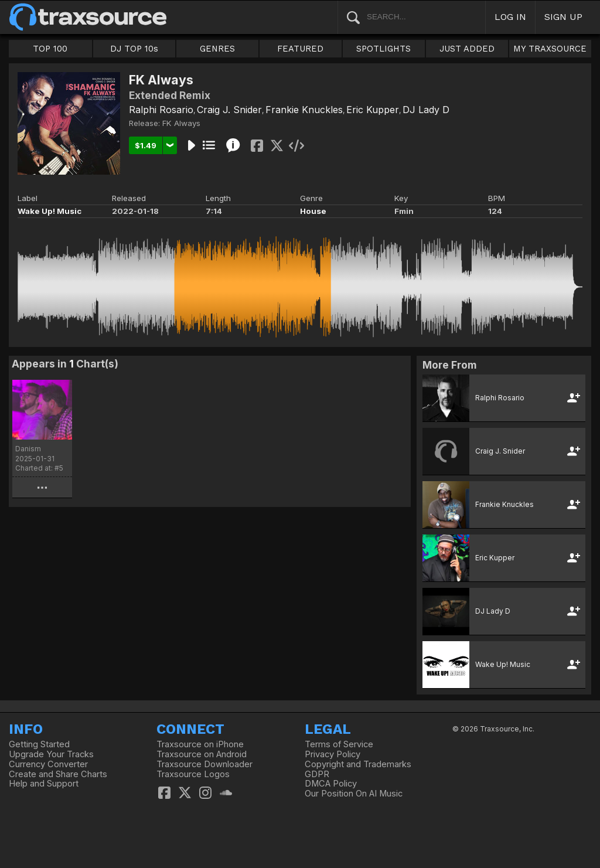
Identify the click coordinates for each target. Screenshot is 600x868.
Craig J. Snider (229, 110)
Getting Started (39, 744)
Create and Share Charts (58, 774)
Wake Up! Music (50, 211)
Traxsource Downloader (204, 764)
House (313, 211)
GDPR (317, 774)
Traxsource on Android (202, 754)
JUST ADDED (467, 49)
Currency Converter (48, 764)
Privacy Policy (333, 754)
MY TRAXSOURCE (550, 49)
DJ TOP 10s (134, 49)
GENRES (217, 49)
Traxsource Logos (193, 774)
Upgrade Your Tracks (51, 754)
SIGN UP (563, 17)
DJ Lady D (426, 110)
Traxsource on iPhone (200, 744)
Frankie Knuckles (304, 110)
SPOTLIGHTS (383, 49)
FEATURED (300, 49)
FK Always (181, 123)
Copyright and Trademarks (358, 764)
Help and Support (44, 784)
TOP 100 (50, 49)
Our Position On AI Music (354, 794)
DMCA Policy (331, 784)
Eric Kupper (373, 110)
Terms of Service (339, 744)
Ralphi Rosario (161, 110)
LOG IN (510, 17)
